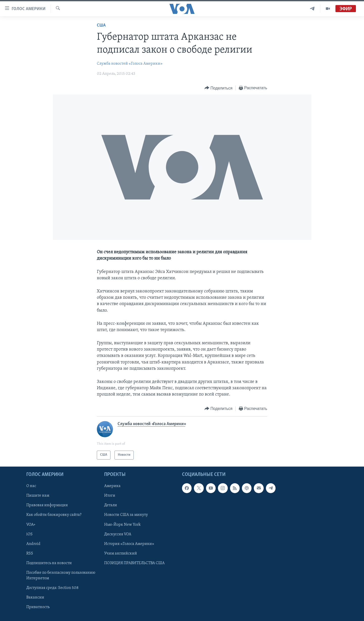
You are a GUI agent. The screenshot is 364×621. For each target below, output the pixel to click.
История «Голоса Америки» (129, 544)
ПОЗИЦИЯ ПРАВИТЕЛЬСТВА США (134, 563)
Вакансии (35, 597)
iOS (29, 534)
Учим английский (121, 553)
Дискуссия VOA (118, 534)
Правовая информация (47, 505)
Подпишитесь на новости (49, 563)
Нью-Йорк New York (122, 524)
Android (33, 544)
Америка (112, 486)
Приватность (38, 607)
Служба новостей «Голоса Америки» (130, 64)
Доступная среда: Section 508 (52, 588)
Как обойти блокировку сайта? (54, 515)
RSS (30, 553)
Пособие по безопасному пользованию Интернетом (61, 575)
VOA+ (31, 524)
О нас (31, 486)
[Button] (218, 88)
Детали (111, 505)
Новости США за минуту (126, 515)
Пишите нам (38, 496)
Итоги (110, 496)
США (101, 25)
